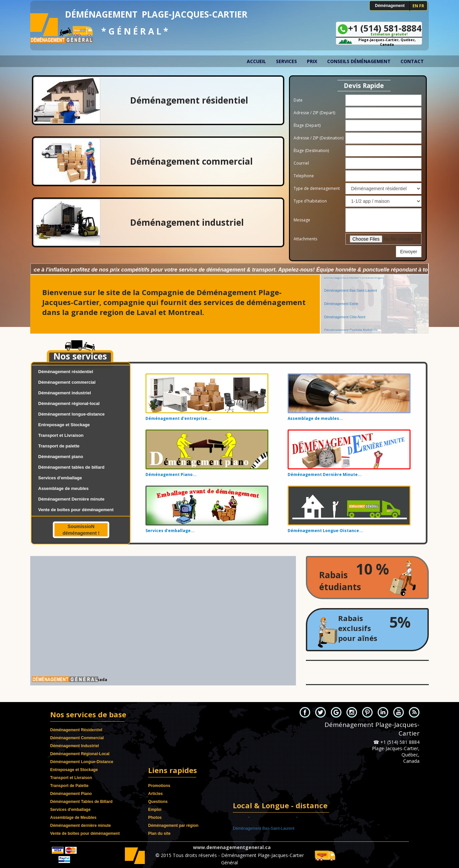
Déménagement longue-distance (71, 414)
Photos (155, 818)
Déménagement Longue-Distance (82, 762)
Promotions (159, 786)
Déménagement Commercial (77, 738)
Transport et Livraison (61, 435)
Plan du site (159, 833)
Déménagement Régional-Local (80, 754)
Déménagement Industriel (75, 746)
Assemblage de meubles (63, 488)
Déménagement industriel (65, 393)
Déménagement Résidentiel (76, 730)
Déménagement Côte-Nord (345, 313)
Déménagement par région (173, 826)
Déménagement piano (61, 457)
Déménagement (390, 6)
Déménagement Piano (71, 794)
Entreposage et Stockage (64, 425)
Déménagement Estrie (341, 300)
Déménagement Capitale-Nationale (351, 326)
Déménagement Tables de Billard (81, 802)
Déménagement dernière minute (81, 826)
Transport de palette (59, 446)
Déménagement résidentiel (66, 372)
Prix (312, 61)
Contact (412, 61)
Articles (155, 794)
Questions (158, 802)
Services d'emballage (60, 478)
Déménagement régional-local (69, 403)
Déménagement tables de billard (71, 467)
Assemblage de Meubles (73, 818)
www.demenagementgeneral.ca (232, 847)
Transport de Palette (69, 786)
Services (286, 61)
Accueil (256, 61)
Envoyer (409, 252)
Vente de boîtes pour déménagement (76, 510)
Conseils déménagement (359, 61)
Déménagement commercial (67, 382)
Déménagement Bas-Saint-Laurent (351, 287)
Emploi (155, 810)
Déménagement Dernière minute (71, 499)
